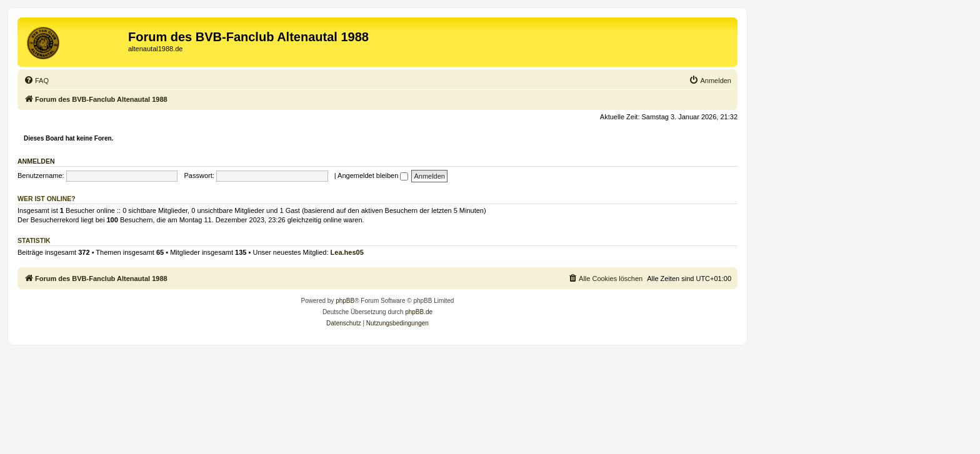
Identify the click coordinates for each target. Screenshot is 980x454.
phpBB (345, 301)
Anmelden (36, 161)
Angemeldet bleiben (373, 175)
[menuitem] (36, 81)
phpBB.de (419, 312)
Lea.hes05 (347, 252)
